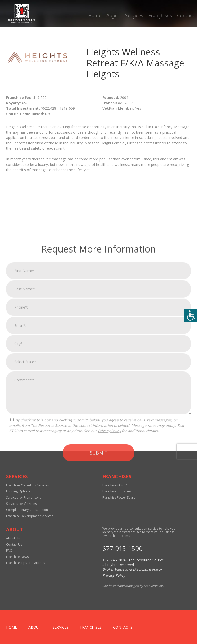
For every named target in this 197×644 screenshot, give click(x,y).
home (12, 627)
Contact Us (14, 544)
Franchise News (17, 557)
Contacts (123, 627)
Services (134, 15)
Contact (186, 15)
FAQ (9, 551)
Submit (99, 529)
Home (95, 15)
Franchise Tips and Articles (26, 563)
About (113, 15)
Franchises (160, 15)
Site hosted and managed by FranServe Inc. (133, 586)
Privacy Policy (109, 507)
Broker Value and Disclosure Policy (132, 569)
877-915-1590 (122, 549)
